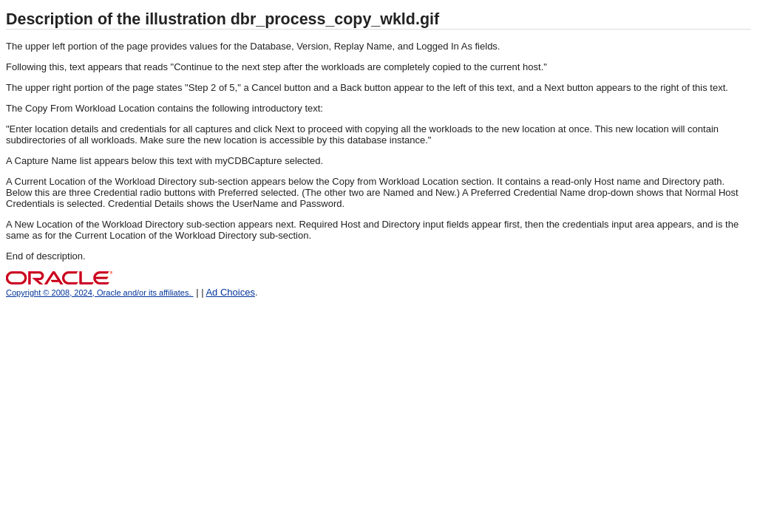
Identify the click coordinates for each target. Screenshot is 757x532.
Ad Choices (230, 292)
